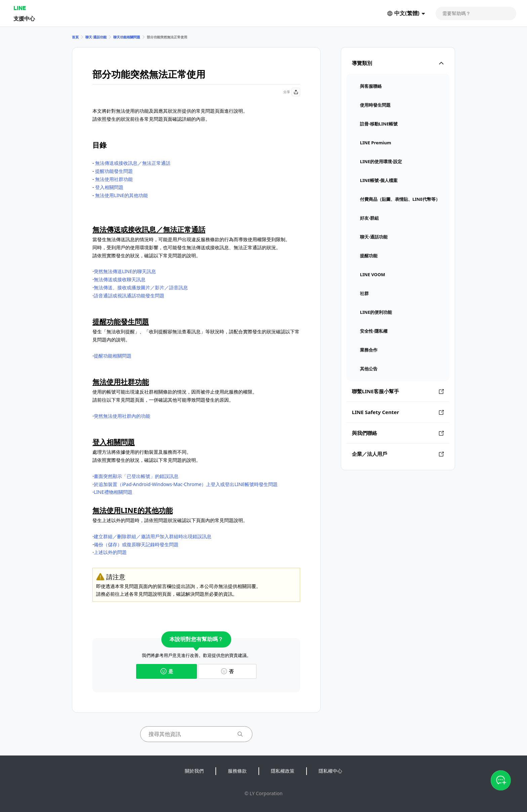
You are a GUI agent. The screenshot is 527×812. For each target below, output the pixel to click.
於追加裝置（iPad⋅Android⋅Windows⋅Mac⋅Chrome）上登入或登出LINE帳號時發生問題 (186, 484)
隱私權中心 (330, 771)
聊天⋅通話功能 (96, 37)
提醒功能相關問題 (113, 356)
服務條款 (237, 771)
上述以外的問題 (110, 552)
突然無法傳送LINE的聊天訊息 (125, 271)
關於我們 (194, 771)
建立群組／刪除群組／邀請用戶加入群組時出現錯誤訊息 (153, 536)
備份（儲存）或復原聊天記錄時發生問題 (136, 544)
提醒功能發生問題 (114, 171)
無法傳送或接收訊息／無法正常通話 (133, 163)
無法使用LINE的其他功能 (121, 195)
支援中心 (24, 18)
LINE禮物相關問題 (113, 492)
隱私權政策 (283, 771)
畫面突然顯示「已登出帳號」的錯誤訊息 (136, 476)
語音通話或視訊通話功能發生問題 (129, 296)
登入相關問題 (109, 187)
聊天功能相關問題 (127, 37)
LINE (20, 8)
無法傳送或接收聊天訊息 (120, 279)
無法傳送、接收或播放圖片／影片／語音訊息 (141, 287)
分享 (292, 92)
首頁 (75, 37)
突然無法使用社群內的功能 (122, 416)
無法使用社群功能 (114, 179)
